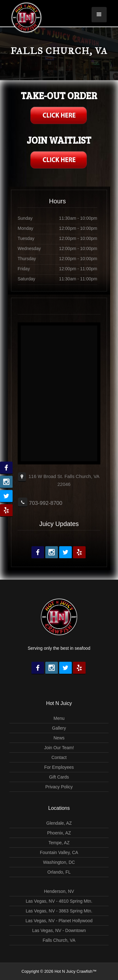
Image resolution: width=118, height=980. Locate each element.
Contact (59, 757)
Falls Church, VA (59, 940)
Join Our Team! (59, 748)
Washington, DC (59, 862)
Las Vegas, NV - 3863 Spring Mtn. (59, 911)
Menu (59, 718)
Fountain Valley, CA (59, 852)
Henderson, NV (59, 891)
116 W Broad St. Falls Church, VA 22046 (64, 480)
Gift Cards (59, 777)
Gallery (59, 728)
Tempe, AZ (59, 843)
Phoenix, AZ (59, 833)
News (59, 738)
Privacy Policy (59, 787)
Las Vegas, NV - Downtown (59, 930)
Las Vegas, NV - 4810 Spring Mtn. (59, 901)
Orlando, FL (59, 872)
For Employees (59, 767)
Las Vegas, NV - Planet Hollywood (59, 921)
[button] (99, 15)
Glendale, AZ (59, 823)
